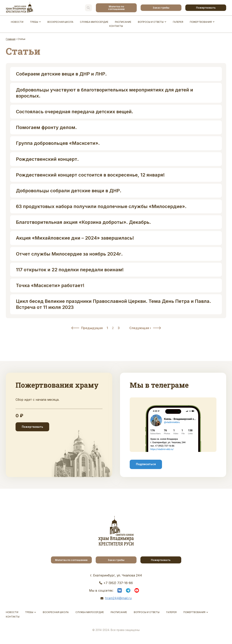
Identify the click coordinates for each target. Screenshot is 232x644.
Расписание (123, 22)
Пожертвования (201, 22)
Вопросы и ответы (151, 22)
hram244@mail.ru (118, 598)
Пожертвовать (206, 8)
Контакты (116, 26)
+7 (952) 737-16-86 (118, 583)
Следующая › (140, 328)
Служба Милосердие (94, 22)
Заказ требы (161, 8)
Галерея (178, 22)
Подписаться (146, 464)
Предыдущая (92, 328)
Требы (34, 22)
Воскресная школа (60, 22)
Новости (17, 22)
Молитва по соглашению (116, 8)
